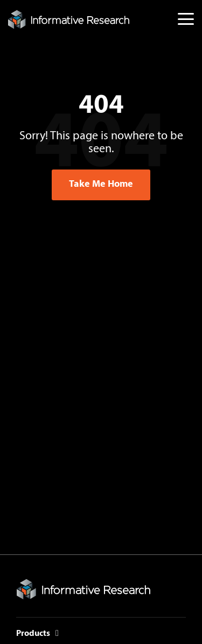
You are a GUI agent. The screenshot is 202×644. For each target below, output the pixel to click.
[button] (186, 18)
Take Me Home (101, 184)
